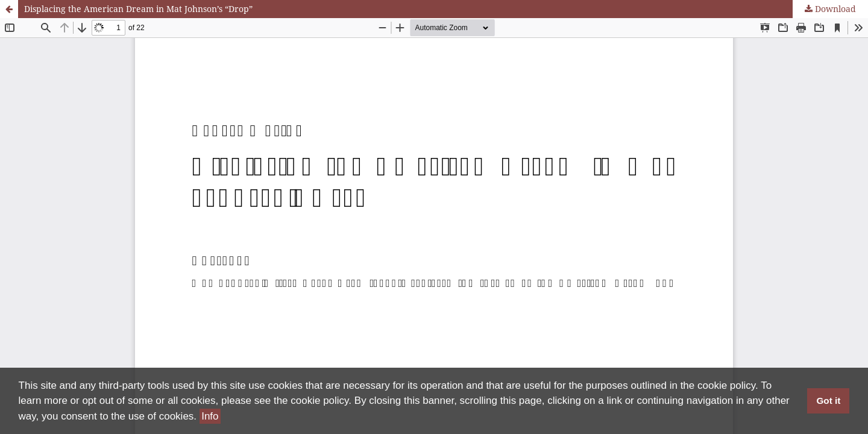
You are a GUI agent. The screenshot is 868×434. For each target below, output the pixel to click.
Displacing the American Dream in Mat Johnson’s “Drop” (138, 9)
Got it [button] (828, 401)
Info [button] (210, 416)
